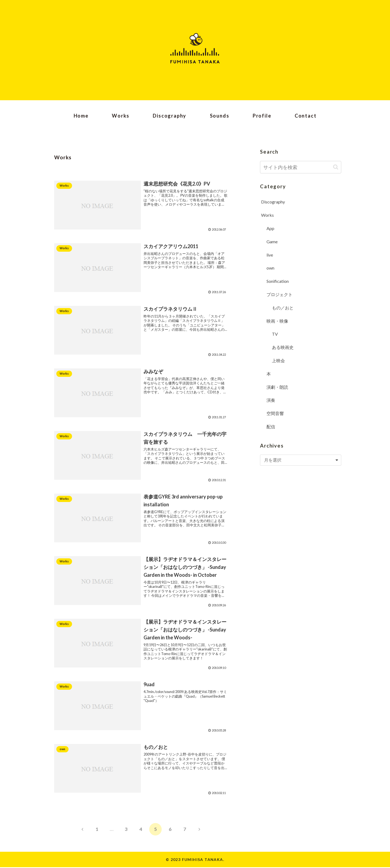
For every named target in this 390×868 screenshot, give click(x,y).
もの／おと (283, 308)
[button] (336, 167)
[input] (301, 167)
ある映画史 (283, 347)
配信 (271, 427)
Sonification (278, 281)
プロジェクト (279, 294)
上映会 (278, 360)
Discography (273, 202)
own (270, 268)
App (270, 228)
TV (275, 334)
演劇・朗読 (277, 387)
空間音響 (275, 413)
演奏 (271, 400)
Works (267, 215)
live (270, 255)
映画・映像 (277, 321)
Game (272, 242)
